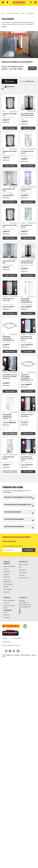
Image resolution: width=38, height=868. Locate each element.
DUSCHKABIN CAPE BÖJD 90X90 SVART (27, 115)
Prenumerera (29, 550)
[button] (25, 626)
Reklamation (22, 570)
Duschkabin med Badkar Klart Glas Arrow (27, 338)
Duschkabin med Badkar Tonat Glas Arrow (27, 459)
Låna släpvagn (7, 589)
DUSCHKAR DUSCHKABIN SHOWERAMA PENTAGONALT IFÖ (27, 377)
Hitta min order (23, 572)
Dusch (23, 13)
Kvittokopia (22, 575)
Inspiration (7, 598)
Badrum (17, 13)
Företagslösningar (8, 584)
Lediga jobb (7, 617)
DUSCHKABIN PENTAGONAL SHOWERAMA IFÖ (27, 300)
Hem (3, 13)
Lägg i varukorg (10, 128)
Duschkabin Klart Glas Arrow (8, 300)
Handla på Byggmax (7, 563)
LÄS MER (32, 68)
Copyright (5, 638)
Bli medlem (7, 592)
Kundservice (23, 562)
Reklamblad (7, 572)
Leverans (6, 569)
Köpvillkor (6, 587)
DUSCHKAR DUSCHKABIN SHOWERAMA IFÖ (8, 338)
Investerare (6, 615)
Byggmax (18, 655)
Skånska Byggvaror (26, 655)
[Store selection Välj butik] (7, 2)
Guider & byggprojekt (9, 600)
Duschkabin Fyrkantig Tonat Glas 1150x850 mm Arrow (10, 377)
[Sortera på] (27, 81)
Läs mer (4, 26)
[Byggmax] (19, 3)
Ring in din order (23, 578)
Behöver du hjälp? (24, 565)
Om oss (5, 612)
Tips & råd (6, 603)
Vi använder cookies (16, 638)
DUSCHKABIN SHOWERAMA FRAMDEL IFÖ (7, 416)
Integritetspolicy (6, 642)
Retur (21, 567)
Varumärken (7, 577)
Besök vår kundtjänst (9, 541)
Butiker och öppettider (9, 566)
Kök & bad (10, 13)
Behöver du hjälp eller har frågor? (17, 537)
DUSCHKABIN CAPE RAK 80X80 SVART (27, 262)
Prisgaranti (6, 574)
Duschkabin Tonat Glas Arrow (27, 415)
